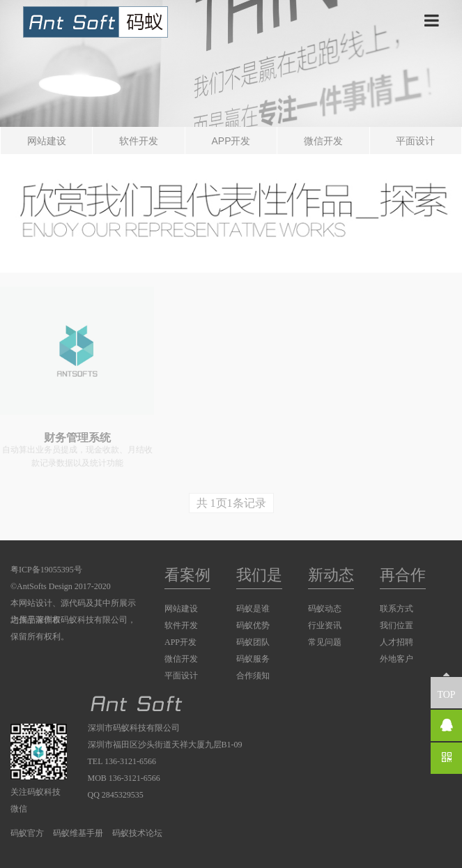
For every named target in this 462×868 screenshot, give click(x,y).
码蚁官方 (27, 833)
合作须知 (253, 676)
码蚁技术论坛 (137, 833)
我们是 (259, 575)
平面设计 (415, 141)
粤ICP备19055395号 (46, 570)
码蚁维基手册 (78, 833)
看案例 (187, 575)
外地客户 (396, 659)
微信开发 (323, 141)
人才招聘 (396, 642)
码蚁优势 (253, 625)
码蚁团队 (253, 642)
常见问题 (325, 642)
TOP (446, 688)
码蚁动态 (325, 609)
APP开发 (231, 141)
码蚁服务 (253, 659)
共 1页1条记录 (231, 503)
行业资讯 (325, 625)
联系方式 (396, 609)
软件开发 (139, 141)
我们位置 (396, 625)
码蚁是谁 (253, 609)
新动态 (331, 575)
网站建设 (47, 141)
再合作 (403, 575)
